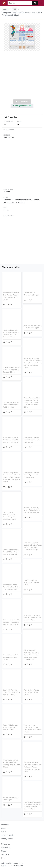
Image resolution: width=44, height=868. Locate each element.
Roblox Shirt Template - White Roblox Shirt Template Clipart (11, 726)
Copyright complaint (22, 106)
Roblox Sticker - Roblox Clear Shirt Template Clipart (11, 656)
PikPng (5, 9)
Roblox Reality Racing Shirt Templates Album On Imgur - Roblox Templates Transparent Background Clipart (12, 476)
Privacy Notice (7, 839)
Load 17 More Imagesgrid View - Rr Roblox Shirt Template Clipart (12, 369)
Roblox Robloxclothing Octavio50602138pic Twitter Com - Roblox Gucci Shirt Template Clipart (31, 402)
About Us (5, 825)
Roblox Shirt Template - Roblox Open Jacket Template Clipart (32, 474)
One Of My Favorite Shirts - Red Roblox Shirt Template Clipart (12, 691)
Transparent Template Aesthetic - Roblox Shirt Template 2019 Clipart (11, 439)
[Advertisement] (22, 76)
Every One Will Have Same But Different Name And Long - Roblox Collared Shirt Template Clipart (33, 766)
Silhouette (5, 854)
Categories (5, 844)
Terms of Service (8, 835)
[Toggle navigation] (41, 3)
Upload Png (6, 847)
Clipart (4, 851)
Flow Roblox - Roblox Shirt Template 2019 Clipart (31, 692)
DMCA (4, 832)
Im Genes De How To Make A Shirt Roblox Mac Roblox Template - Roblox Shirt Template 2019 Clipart (33, 363)
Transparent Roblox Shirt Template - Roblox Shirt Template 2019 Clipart (12, 621)
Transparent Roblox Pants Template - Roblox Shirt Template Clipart (12, 586)
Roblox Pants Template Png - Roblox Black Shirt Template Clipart (32, 617)
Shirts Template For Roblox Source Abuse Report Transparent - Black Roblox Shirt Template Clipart (31, 655)
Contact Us (6, 828)
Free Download (22, 101)
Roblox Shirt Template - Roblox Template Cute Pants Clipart (32, 439)
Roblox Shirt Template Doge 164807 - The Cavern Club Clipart (11, 551)
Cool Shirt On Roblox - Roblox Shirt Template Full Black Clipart (11, 404)
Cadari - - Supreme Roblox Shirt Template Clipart (31, 582)
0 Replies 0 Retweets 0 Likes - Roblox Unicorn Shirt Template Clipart (32, 509)
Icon (3, 858)
